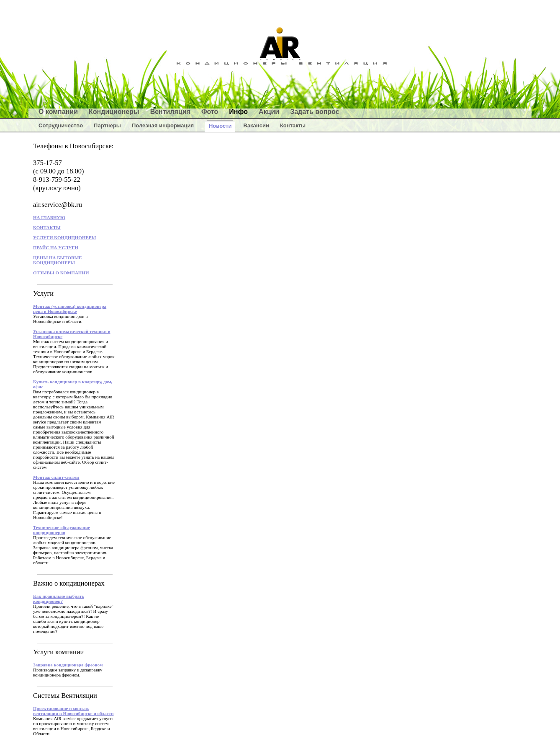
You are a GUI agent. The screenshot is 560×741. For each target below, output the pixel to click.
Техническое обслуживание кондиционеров (62, 530)
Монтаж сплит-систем (56, 477)
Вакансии (256, 125)
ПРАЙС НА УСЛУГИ (56, 248)
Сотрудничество (61, 125)
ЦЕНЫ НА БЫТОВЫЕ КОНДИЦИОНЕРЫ (58, 260)
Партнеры (107, 125)
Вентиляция (170, 112)
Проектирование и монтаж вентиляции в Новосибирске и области (73, 711)
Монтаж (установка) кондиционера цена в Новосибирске (70, 309)
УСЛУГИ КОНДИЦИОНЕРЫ (64, 238)
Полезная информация (163, 125)
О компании (58, 112)
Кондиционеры (114, 112)
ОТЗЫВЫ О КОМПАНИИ (61, 273)
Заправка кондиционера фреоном (68, 665)
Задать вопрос (315, 112)
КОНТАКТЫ (47, 227)
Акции (269, 112)
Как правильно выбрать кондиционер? (59, 599)
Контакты (293, 125)
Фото (210, 112)
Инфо (238, 112)
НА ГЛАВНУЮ (49, 217)
